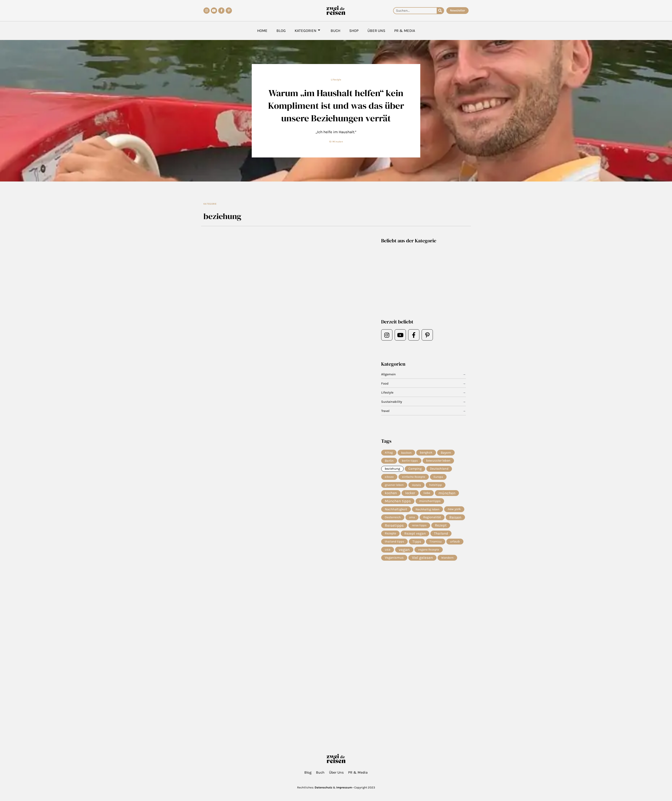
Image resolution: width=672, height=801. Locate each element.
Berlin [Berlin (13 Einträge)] (389, 461)
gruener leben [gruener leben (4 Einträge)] (394, 486)
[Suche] (440, 11)
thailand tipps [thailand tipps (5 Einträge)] (394, 543)
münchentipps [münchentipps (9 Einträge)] (430, 502)
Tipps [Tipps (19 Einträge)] (417, 543)
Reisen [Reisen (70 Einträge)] (455, 519)
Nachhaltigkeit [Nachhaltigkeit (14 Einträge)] (396, 510)
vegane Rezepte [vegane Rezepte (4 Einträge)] (429, 552)
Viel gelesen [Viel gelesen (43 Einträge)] (422, 560)
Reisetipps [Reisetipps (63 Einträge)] (394, 527)
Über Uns (376, 31)
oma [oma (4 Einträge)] (412, 519)
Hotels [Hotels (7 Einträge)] (416, 486)
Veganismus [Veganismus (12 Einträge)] (394, 560)
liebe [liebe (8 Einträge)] (427, 494)
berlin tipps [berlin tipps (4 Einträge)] (410, 461)
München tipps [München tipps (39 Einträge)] (398, 502)
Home (262, 31)
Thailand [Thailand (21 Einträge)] (441, 535)
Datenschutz (323, 787)
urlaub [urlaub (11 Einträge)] (455, 543)
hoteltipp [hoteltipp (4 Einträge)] (436, 486)
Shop (354, 31)
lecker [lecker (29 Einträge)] (410, 494)
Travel (386, 411)
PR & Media (405, 31)
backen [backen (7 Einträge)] (406, 453)
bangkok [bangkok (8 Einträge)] (426, 452)
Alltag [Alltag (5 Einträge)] (389, 452)
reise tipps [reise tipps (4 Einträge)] (419, 527)
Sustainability (392, 402)
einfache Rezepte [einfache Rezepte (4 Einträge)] (414, 477)
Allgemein (389, 374)
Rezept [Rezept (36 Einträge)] (441, 527)
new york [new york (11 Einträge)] (454, 510)
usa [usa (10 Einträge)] (388, 552)
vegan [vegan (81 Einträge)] (404, 552)
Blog (281, 31)
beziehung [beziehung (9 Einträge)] (392, 469)
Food (385, 384)
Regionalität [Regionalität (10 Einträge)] (432, 519)
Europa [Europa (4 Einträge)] (438, 477)
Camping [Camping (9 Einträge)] (415, 469)
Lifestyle (336, 80)
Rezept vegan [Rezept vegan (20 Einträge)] (415, 535)
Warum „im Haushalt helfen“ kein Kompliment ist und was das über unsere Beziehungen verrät (336, 105)
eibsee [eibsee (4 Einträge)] (389, 477)
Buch (335, 31)
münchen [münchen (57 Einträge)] (447, 494)
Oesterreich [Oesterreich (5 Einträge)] (393, 519)
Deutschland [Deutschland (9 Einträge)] (439, 469)
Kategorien (307, 31)
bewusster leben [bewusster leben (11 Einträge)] (438, 461)
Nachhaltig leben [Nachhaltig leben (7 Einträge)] (427, 510)
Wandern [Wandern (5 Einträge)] (447, 560)
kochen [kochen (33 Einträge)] (391, 494)
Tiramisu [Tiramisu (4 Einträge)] (436, 543)
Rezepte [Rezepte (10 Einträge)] (390, 535)
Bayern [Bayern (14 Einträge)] (446, 453)
